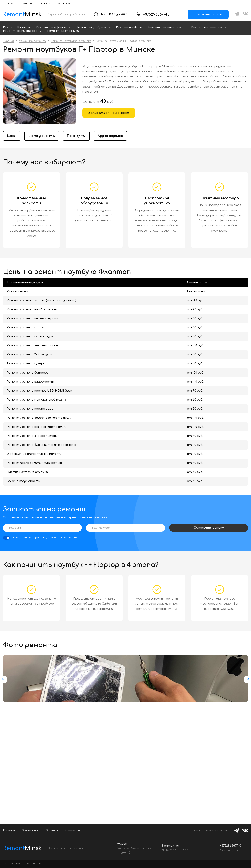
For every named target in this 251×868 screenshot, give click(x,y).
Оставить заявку (209, 528)
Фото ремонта (42, 136)
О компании (27, 4)
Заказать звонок (208, 14)
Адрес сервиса (110, 136)
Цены (12, 136)
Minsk (20, 848)
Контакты (65, 4)
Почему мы (76, 136)
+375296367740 (156, 14)
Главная (8, 4)
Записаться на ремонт (109, 113)
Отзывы (46, 4)
